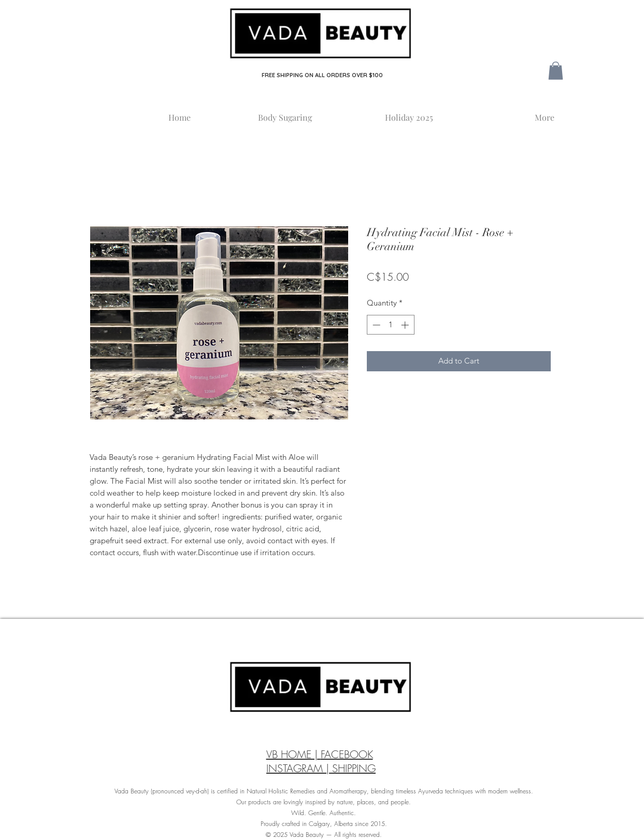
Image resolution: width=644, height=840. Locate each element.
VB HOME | (294, 754)
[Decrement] (375, 325)
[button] (556, 71)
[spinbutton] (390, 325)
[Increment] (406, 325)
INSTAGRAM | (299, 768)
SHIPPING (354, 768)
